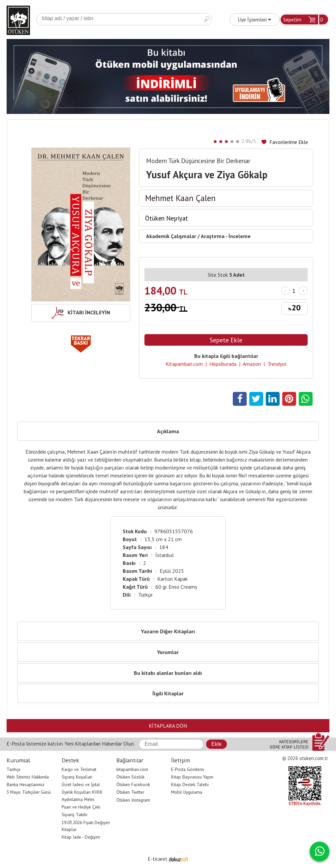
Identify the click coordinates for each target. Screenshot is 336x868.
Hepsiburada (223, 364)
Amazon (252, 364)
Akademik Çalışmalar (171, 236)
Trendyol (277, 364)
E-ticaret (158, 859)
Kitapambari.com (184, 364)
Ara (207, 19)
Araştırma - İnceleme (226, 236)
